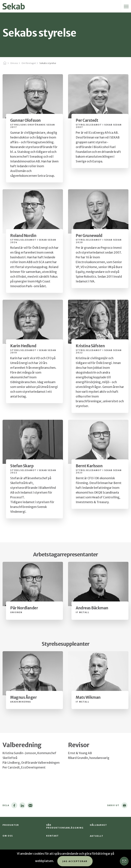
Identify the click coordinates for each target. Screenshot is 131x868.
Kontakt (53, 836)
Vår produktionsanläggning (65, 826)
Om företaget (29, 63)
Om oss (14, 63)
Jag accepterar (75, 861)
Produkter (11, 825)
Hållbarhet (99, 825)
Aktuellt (97, 836)
